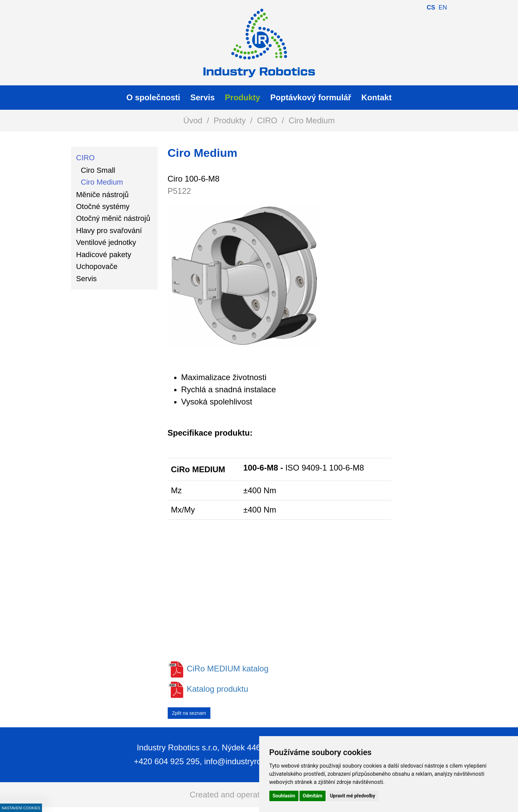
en (443, 7)
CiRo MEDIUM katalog (227, 669)
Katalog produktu (217, 689)
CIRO (267, 120)
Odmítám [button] (313, 796)
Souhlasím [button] (284, 796)
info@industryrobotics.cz (249, 761)
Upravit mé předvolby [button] (353, 796)
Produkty (230, 120)
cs (431, 7)
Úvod (193, 120)
